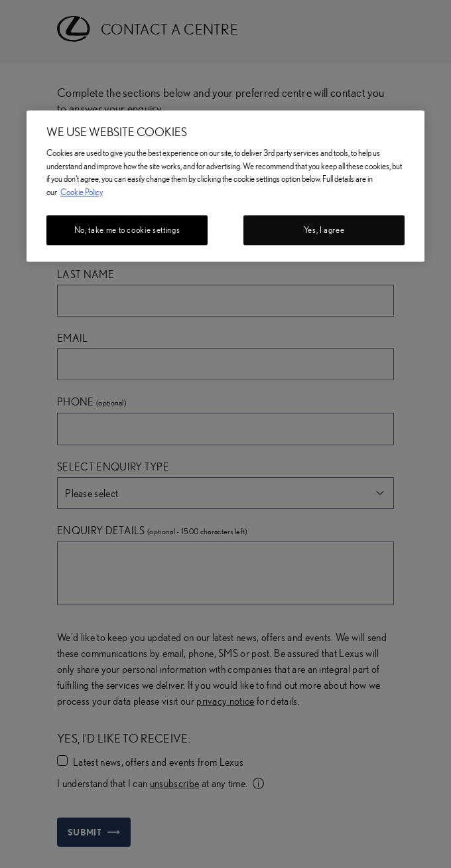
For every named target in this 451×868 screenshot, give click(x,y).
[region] (225, 186)
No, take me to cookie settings (127, 230)
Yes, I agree (324, 230)
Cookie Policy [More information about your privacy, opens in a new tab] (82, 192)
